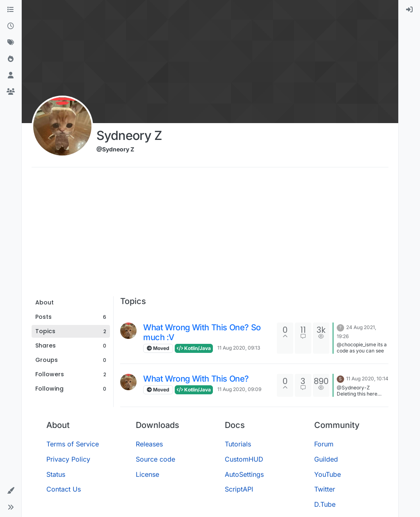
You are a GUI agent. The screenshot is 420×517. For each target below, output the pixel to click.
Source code (155, 459)
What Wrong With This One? (196, 379)
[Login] (409, 10)
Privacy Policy (68, 459)
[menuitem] (409, 10)
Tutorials (238, 444)
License (147, 474)
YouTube (328, 474)
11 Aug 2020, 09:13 (239, 348)
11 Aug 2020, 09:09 (239, 389)
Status (56, 474)
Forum (324, 444)
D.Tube (325, 504)
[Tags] (11, 43)
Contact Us (64, 489)
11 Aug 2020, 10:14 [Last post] (367, 379)
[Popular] (11, 59)
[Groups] (11, 92)
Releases (149, 444)
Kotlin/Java (194, 348)
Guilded (326, 459)
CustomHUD (244, 459)
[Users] (11, 75)
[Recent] (11, 26)
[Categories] (11, 10)
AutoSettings (244, 474)
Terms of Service (73, 444)
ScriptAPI (239, 489)
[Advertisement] (210, 235)
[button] (11, 491)
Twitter (325, 489)
